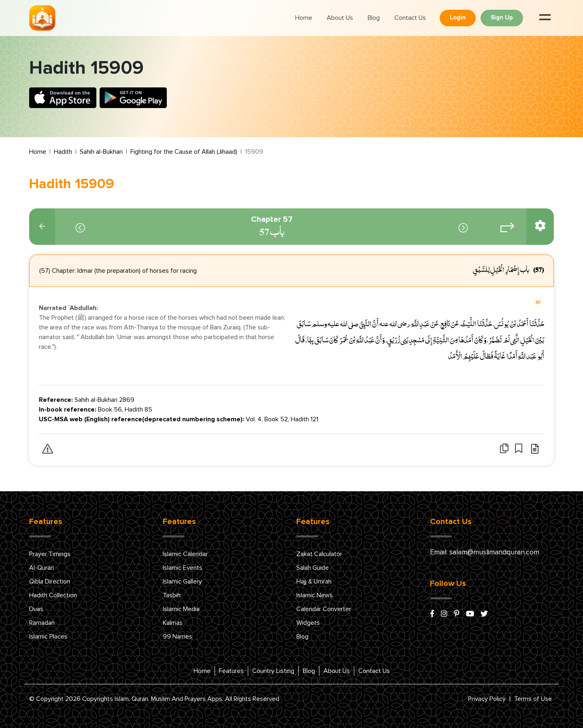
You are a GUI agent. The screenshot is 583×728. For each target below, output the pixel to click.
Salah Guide (313, 568)
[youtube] (470, 614)
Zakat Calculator (319, 554)
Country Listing (273, 671)
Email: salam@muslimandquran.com (485, 552)
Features (231, 671)
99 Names (178, 637)
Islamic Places (48, 637)
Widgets (308, 623)
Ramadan (42, 623)
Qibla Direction (50, 582)
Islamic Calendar (185, 554)
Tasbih (172, 595)
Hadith (63, 152)
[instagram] (444, 614)
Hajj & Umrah (314, 582)
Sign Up (502, 18)
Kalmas (173, 623)
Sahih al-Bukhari (101, 152)
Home (304, 18)
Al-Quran (41, 568)
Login (458, 18)
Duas (36, 609)
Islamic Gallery (182, 582)
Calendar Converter (324, 609)
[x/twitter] (484, 614)
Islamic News (315, 595)
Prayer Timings (50, 554)
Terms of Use (533, 699)
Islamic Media (181, 609)
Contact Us (410, 18)
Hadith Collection (53, 595)
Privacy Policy (487, 699)
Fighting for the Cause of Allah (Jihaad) (184, 152)
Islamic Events (183, 568)
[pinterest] (457, 614)
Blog (374, 18)
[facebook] (432, 614)
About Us (340, 18)
